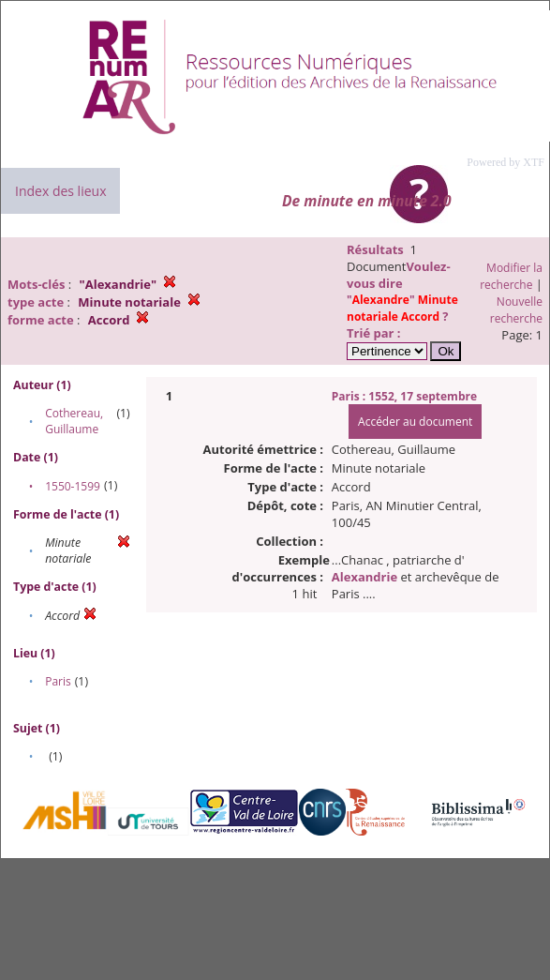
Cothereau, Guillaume (74, 421)
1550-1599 (73, 486)
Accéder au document (415, 422)
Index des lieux (60, 191)
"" (402, 308)
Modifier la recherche (511, 276)
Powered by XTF (505, 162)
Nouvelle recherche (516, 310)
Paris (58, 681)
